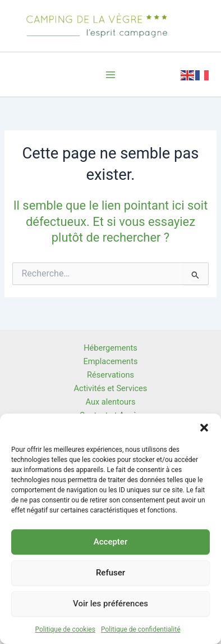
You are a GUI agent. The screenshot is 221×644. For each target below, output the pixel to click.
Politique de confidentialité (141, 629)
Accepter (110, 542)
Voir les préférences (110, 604)
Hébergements (110, 348)
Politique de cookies (65, 629)
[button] (204, 428)
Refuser (110, 573)
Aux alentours (110, 402)
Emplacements (111, 361)
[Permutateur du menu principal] (110, 75)
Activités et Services (111, 388)
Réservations (110, 375)
